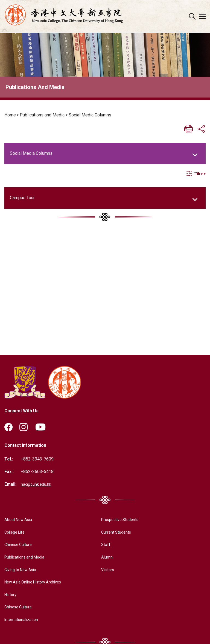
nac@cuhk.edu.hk (37, 485)
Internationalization (23, 620)
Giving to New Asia (22, 570)
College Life (16, 533)
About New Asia (20, 520)
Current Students (113, 533)
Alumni (103, 558)
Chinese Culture (19, 545)
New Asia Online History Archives (37, 583)
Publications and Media (42, 115)
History (11, 595)
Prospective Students (117, 520)
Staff (101, 545)
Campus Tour (22, 198)
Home (10, 115)
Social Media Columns (90, 115)
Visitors (104, 570)
